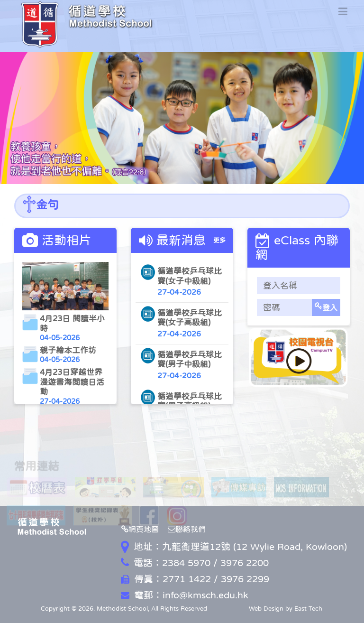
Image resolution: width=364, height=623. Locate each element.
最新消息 (181, 240)
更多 (219, 240)
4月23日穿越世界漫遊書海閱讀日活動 (72, 382)
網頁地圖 (140, 529)
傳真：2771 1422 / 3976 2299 (195, 579)
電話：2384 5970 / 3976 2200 (195, 563)
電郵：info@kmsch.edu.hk (185, 595)
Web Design (266, 609)
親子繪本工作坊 (68, 350)
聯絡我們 (187, 529)
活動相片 (66, 240)
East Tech (308, 609)
